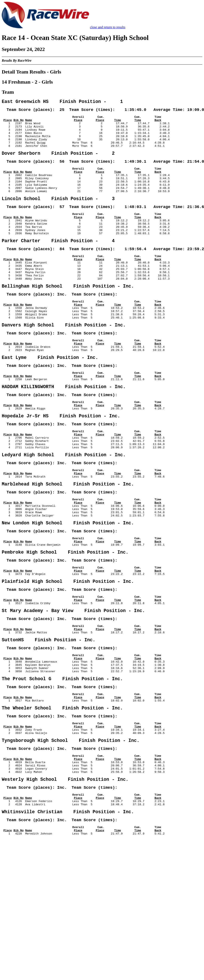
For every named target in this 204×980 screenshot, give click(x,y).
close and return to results (108, 27)
